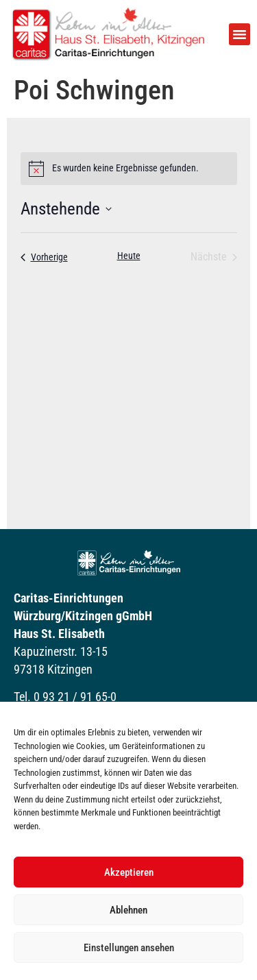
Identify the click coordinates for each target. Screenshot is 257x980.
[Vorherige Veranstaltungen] (44, 257)
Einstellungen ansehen (129, 948)
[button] (240, 34)
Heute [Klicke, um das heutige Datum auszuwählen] (129, 256)
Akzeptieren (129, 872)
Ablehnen (128, 910)
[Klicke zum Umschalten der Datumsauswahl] (66, 209)
